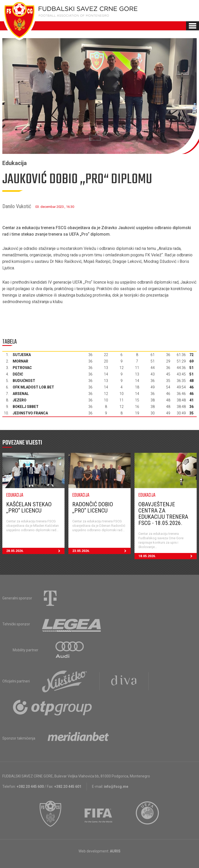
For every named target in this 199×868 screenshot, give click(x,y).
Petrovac (22, 368)
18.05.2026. (168, 556)
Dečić (18, 374)
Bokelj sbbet (26, 407)
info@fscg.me (116, 787)
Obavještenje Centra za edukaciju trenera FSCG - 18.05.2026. (163, 514)
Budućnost (24, 381)
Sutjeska (22, 355)
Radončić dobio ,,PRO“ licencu (93, 507)
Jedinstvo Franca (30, 413)
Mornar (20, 361)
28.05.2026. (35, 551)
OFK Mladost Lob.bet (33, 387)
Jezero (20, 400)
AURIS (115, 851)
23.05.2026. (101, 551)
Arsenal (21, 394)
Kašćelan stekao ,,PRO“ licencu (29, 507)
